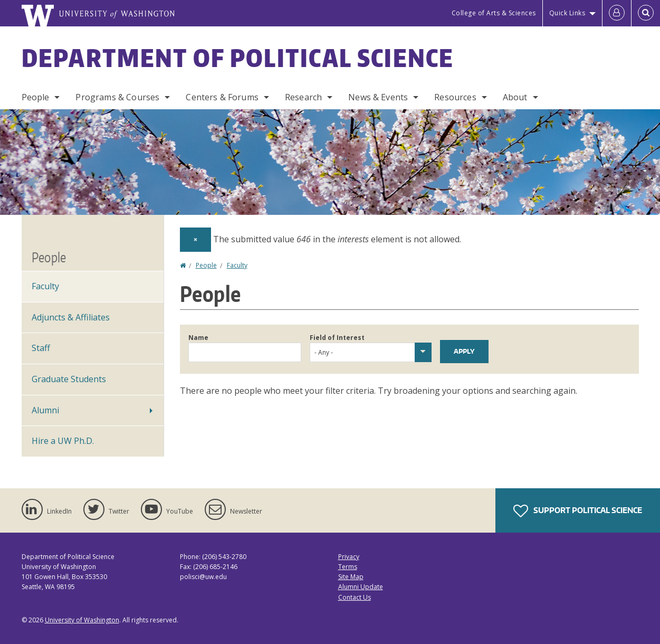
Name (198, 338)
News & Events (378, 97)
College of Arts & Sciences (494, 13)
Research (303, 97)
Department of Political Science (238, 58)
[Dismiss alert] (195, 240)
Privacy (349, 557)
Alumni (45, 410)
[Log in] (617, 13)
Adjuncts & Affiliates (71, 317)
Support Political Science (578, 511)
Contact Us (355, 597)
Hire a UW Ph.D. (63, 441)
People (36, 97)
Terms (348, 567)
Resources (455, 97)
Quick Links (567, 13)
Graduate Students (69, 379)
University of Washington (82, 620)
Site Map (351, 577)
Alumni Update (361, 587)
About (515, 97)
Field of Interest (337, 338)
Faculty (237, 265)
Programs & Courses (117, 97)
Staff (41, 348)
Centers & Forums (222, 97)
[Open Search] (646, 13)
